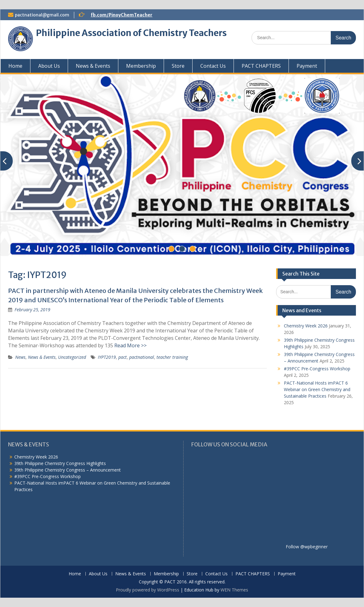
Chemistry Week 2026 (306, 326)
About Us (49, 66)
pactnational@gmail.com (42, 15)
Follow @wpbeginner (307, 547)
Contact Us (213, 66)
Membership (141, 66)
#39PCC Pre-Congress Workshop (317, 369)
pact (123, 357)
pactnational (142, 357)
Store (178, 66)
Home (15, 66)
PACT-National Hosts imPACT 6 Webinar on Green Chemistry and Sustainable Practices (317, 389)
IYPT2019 (107, 357)
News (20, 357)
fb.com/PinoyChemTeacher (122, 15)
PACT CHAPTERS (261, 66)
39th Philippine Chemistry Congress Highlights (60, 463)
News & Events (93, 66)
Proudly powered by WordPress (148, 590)
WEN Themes (234, 590)
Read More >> (130, 345)
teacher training (172, 357)
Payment (307, 66)
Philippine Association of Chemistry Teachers (131, 33)
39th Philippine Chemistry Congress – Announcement (68, 470)
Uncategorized (72, 357)
